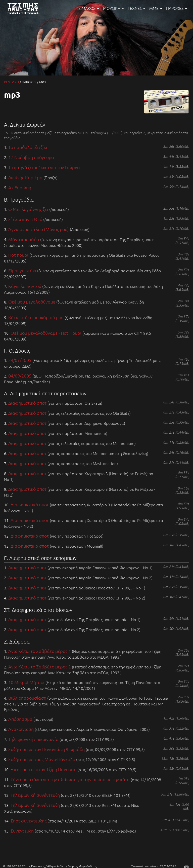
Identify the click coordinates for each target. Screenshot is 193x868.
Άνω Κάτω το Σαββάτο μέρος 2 (40, 667)
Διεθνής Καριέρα (25, 177)
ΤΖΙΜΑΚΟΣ (87, 8)
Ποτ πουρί (18, 255)
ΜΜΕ (156, 8)
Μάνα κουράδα (24, 239)
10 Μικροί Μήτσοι (26, 682)
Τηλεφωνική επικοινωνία (33, 739)
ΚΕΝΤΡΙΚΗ (11, 82)
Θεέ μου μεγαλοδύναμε (32, 302)
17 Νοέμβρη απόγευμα (31, 157)
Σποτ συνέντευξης (29, 821)
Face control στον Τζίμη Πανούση (43, 769)
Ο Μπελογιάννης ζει (28, 209)
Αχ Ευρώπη (20, 187)
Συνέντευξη (22, 831)
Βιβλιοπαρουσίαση (27, 698)
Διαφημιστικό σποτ (27, 403)
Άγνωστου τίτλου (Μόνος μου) (39, 229)
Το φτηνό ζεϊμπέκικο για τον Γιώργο (44, 167)
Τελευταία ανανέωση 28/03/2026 (154, 866)
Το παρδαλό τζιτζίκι (28, 147)
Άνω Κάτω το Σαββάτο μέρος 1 (40, 651)
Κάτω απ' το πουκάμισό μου (36, 317)
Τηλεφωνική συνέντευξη (35, 795)
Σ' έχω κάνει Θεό (25, 219)
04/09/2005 (20, 376)
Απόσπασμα (20, 719)
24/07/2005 (20, 360)
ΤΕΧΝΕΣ (136, 8)
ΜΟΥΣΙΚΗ (113, 8)
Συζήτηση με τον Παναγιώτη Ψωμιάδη (46, 749)
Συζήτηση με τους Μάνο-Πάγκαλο (42, 759)
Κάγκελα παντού (25, 286)
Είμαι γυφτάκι (22, 270)
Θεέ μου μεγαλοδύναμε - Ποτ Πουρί (46, 333)
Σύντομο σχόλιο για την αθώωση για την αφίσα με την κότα (70, 779)
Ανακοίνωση (21, 729)
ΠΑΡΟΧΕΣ (177, 8)
